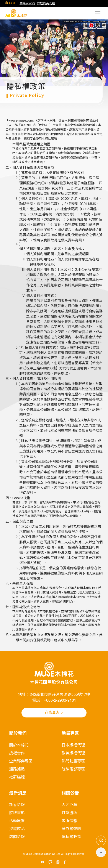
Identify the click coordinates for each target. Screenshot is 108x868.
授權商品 (17, 829)
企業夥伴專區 (21, 761)
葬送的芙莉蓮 (46, 3)
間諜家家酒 (27, 3)
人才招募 (69, 805)
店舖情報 (17, 837)
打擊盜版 (69, 813)
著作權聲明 (71, 829)
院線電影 (17, 813)
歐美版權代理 (73, 753)
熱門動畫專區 (73, 761)
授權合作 (17, 753)
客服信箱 (69, 821)
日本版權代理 (73, 745)
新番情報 (17, 805)
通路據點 (17, 769)
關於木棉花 (19, 745)
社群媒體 (17, 777)
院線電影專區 (73, 769)
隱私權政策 (71, 837)
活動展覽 (17, 821)
